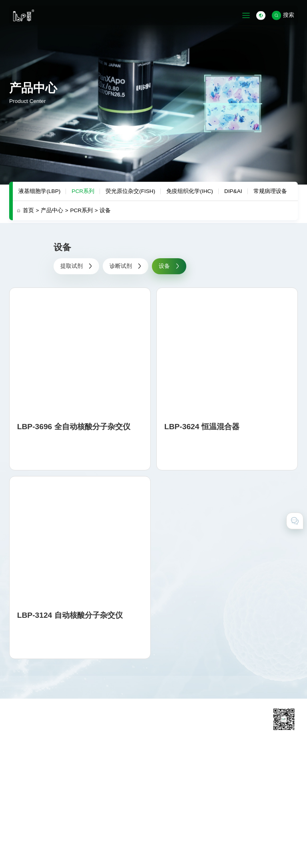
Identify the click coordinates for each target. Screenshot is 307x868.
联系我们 (227, 772)
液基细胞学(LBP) (39, 191)
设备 (105, 210)
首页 (31, 210)
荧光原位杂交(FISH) (130, 191)
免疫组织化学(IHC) (189, 191)
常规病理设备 (270, 191)
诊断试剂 (126, 266)
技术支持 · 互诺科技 (34, 853)
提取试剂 (76, 266)
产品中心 (55, 210)
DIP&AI (233, 191)
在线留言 (227, 782)
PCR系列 (83, 191)
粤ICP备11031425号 (201, 834)
